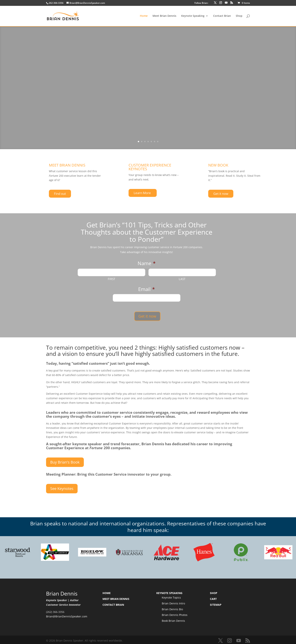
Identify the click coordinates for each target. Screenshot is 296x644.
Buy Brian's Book (65, 460)
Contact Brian (222, 16)
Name (147, 263)
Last (182, 279)
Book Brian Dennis (173, 619)
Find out (60, 194)
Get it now (221, 194)
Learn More (143, 193)
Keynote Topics (171, 596)
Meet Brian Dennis (164, 16)
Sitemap (216, 603)
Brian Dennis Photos (175, 613)
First (112, 279)
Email (146, 289)
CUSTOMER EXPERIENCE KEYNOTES (150, 167)
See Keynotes (62, 487)
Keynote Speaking (193, 16)
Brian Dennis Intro (173, 602)
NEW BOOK (218, 165)
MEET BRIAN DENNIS (67, 165)
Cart (213, 597)
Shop (239, 16)
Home (144, 16)
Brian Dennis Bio (172, 607)
